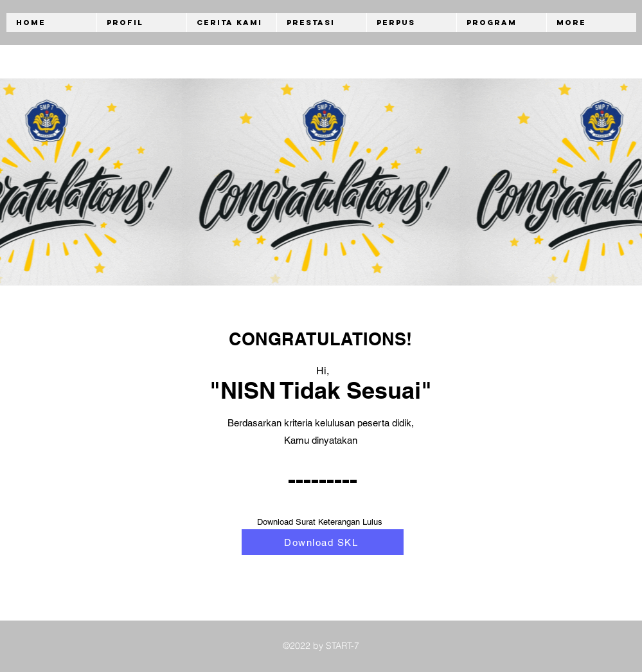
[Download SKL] (323, 542)
